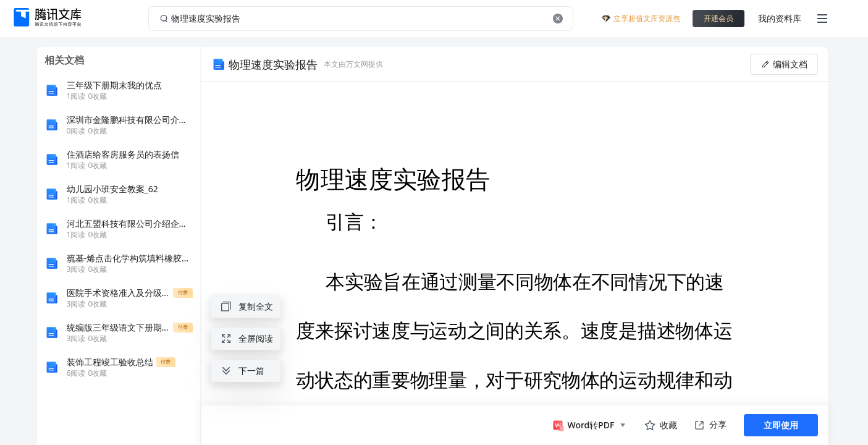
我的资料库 (780, 18)
